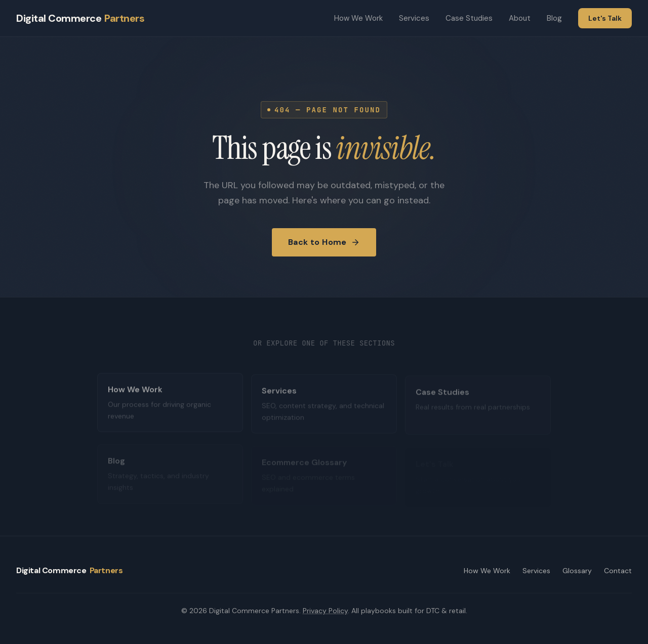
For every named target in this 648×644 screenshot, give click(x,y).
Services (414, 18)
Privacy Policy (325, 611)
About (520, 18)
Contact (618, 571)
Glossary (577, 571)
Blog (554, 18)
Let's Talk (605, 18)
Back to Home (324, 242)
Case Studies (469, 18)
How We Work (358, 18)
